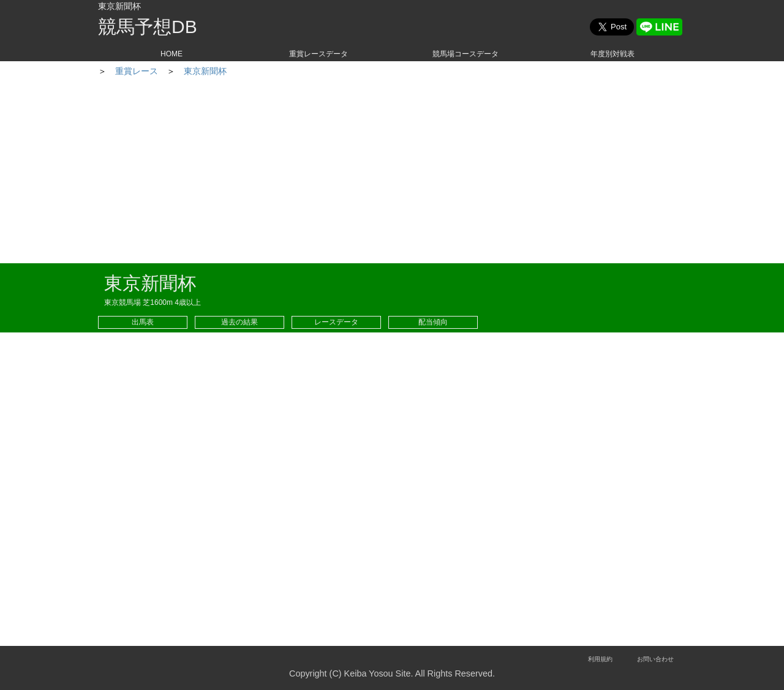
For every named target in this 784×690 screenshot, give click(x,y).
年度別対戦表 (612, 54)
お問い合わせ (655, 659)
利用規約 (600, 659)
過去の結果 (239, 322)
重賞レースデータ (318, 54)
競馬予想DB (148, 27)
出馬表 (143, 322)
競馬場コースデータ (466, 54)
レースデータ (336, 322)
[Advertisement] (392, 171)
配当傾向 (433, 322)
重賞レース (179, 71)
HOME (171, 54)
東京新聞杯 (248, 71)
